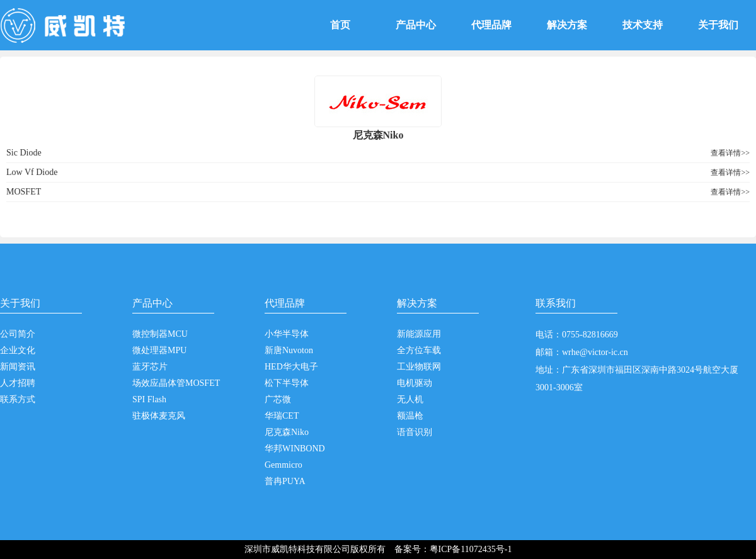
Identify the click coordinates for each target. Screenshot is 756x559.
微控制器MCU (160, 334)
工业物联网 (419, 367)
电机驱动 (415, 383)
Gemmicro (283, 465)
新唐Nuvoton (289, 350)
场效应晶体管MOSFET (176, 383)
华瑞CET (282, 416)
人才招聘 (18, 383)
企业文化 (18, 350)
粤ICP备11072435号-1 (471, 549)
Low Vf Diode (32, 172)
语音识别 (415, 432)
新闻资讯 (18, 367)
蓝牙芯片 (150, 367)
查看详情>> (730, 153)
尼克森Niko (287, 432)
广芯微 (278, 399)
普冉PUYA (285, 481)
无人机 (410, 399)
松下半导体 (287, 383)
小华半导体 (287, 334)
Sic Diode (24, 153)
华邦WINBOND (295, 449)
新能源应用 (419, 334)
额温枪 (410, 416)
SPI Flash (149, 399)
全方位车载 (419, 350)
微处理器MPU (159, 350)
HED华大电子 (291, 367)
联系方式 (18, 399)
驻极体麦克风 (159, 416)
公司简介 (18, 334)
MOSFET (24, 192)
